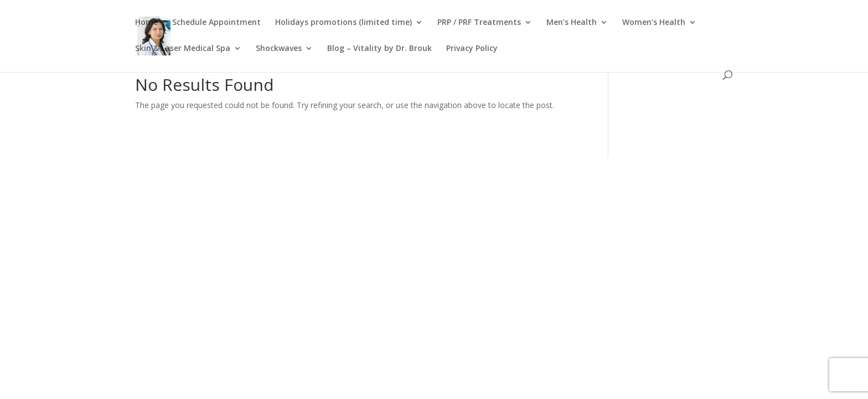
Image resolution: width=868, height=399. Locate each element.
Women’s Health (654, 23)
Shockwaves (279, 49)
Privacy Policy (472, 49)
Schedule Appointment (216, 23)
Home (146, 23)
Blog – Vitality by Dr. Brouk (379, 49)
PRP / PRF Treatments (479, 23)
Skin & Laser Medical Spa (183, 49)
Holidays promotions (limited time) (343, 23)
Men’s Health (572, 23)
